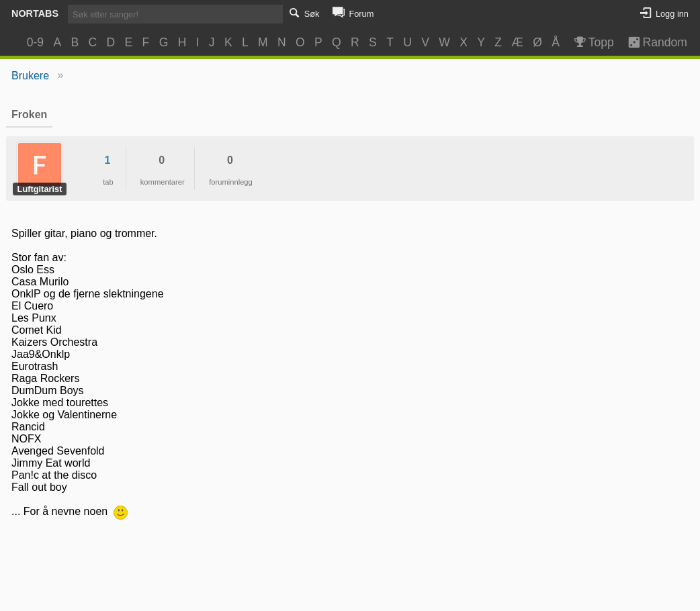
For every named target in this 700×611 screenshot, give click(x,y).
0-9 (35, 42)
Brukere (30, 76)
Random (651, 42)
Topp (593, 42)
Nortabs (35, 13)
